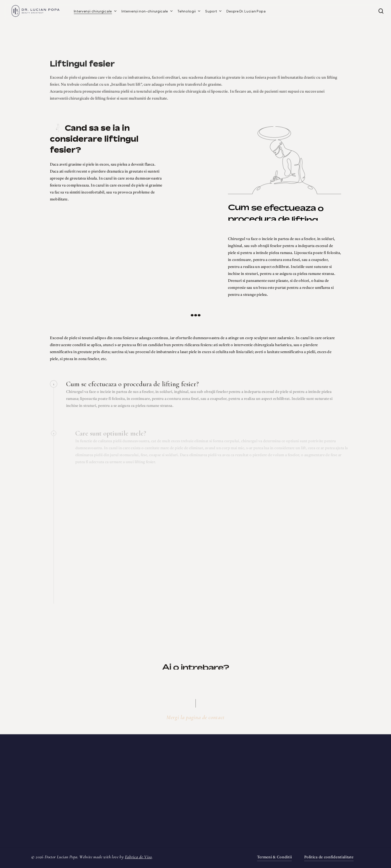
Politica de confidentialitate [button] (329, 857)
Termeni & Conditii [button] (275, 857)
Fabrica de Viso (139, 857)
